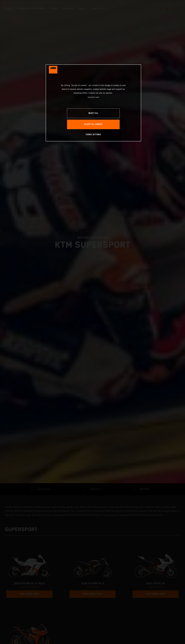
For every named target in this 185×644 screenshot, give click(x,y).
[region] (93, 103)
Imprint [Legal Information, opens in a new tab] (97, 97)
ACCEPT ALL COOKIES (93, 124)
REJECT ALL (93, 113)
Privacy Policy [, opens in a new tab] (91, 97)
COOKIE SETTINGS (93, 135)
